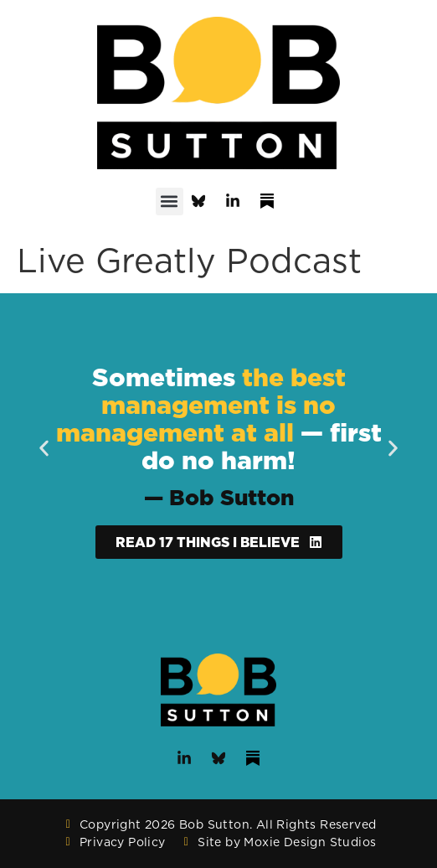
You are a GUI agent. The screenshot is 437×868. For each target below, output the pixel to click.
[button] (170, 201)
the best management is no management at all (201, 405)
